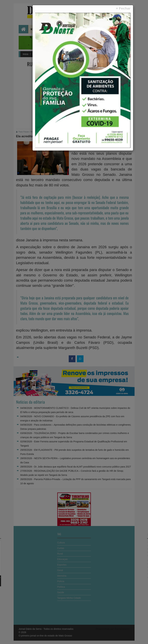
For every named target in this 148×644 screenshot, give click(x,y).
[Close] (123, 8)
